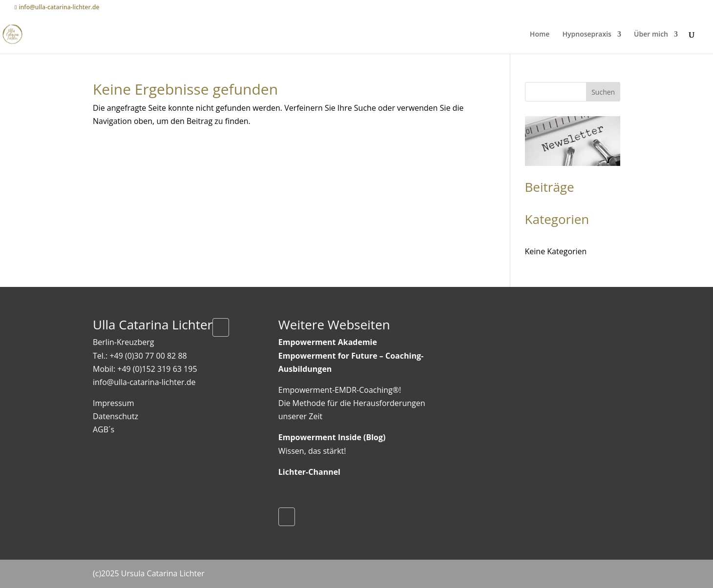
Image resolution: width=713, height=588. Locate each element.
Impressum (113, 403)
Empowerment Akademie (328, 342)
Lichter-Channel (309, 472)
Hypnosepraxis (587, 35)
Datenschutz (115, 416)
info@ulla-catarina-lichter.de (144, 382)
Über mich (651, 35)
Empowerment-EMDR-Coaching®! (340, 390)
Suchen (603, 92)
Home (540, 35)
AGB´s (104, 429)
